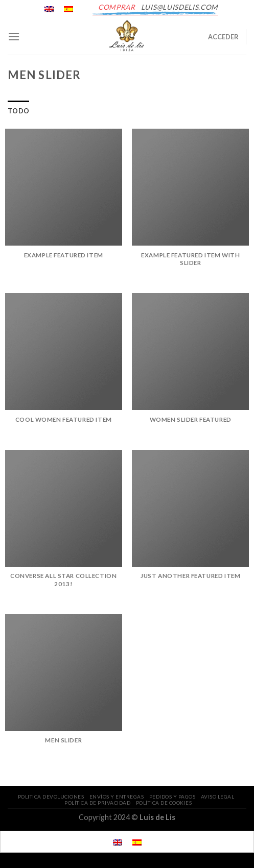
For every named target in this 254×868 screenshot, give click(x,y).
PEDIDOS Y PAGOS (172, 797)
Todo (18, 111)
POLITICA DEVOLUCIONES (51, 797)
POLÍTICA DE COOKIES (164, 803)
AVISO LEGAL (218, 797)
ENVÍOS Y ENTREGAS (117, 797)
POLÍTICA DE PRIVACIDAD (97, 803)
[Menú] (14, 37)
